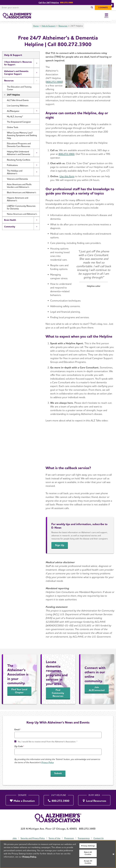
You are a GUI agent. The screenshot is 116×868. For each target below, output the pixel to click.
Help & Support (49, 27)
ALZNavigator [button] (13, 112)
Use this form (67, 178)
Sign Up (60, 546)
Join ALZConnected (97, 690)
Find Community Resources (58, 694)
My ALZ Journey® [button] (15, 118)
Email (17, 729)
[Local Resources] (94, 800)
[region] (58, 854)
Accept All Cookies (88, 862)
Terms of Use (54, 838)
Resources (63, 27)
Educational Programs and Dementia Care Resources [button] (19, 146)
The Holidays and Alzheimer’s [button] (15, 173)
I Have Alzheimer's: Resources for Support (18, 65)
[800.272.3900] (59, 800)
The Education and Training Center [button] (19, 89)
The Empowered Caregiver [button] (19, 123)
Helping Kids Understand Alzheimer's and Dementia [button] (19, 154)
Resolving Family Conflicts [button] (19, 161)
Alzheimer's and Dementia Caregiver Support (16, 74)
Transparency (84, 838)
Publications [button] (12, 167)
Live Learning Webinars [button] (18, 107)
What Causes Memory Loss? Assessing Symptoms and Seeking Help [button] (22, 137)
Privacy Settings (88, 846)
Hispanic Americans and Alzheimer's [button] (18, 201)
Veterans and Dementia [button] (17, 180)
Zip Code (19, 746)
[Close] (113, 854)
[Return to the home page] (17, 16)
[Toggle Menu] (111, 16)
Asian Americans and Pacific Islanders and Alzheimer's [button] (19, 187)
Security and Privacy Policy (33, 838)
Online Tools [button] (13, 129)
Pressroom (69, 838)
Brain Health (10, 221)
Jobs (15, 838)
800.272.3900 (54, 83)
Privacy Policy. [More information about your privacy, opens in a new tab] (30, 857)
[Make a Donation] (22, 800)
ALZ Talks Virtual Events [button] (18, 102)
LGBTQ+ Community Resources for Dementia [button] (21, 209)
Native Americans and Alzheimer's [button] (22, 215)
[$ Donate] (108, 8)
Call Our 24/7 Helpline (51, 2)
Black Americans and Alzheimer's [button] (22, 194)
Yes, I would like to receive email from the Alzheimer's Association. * (48, 742)
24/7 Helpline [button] (13, 96)
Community (10, 228)
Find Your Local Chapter (19, 692)
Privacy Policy (47, 762)
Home (36, 27)
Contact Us (99, 838)
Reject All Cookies (88, 853)
